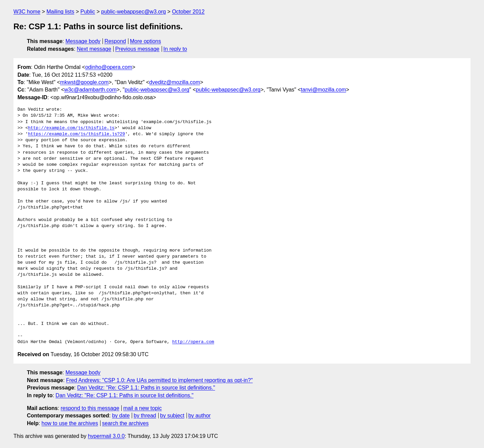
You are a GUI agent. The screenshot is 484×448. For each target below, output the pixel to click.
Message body (83, 41)
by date (121, 416)
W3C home (27, 12)
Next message (94, 49)
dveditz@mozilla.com (175, 82)
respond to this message (90, 408)
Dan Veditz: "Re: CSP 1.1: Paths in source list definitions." (146, 388)
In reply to (175, 49)
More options (146, 41)
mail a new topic (143, 408)
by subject (172, 416)
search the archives (126, 423)
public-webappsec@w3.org (133, 12)
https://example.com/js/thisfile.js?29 (76, 134)
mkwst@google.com (84, 82)
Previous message (137, 49)
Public (88, 12)
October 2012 (188, 12)
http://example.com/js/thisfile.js (71, 128)
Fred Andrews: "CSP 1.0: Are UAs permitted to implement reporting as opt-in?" (159, 380)
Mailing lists (60, 12)
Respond (115, 41)
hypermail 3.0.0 (106, 436)
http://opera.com (193, 342)
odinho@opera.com (109, 67)
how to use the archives (70, 423)
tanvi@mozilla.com (324, 90)
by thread (145, 416)
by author (199, 416)
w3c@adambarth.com (90, 90)
